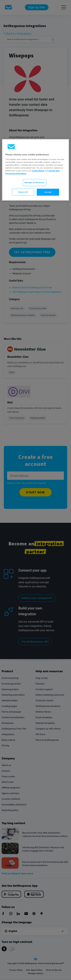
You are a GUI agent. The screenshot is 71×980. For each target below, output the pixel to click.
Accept (48, 192)
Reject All (23, 192)
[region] (36, 170)
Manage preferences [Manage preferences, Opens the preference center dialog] (35, 182)
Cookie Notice (38, 171)
